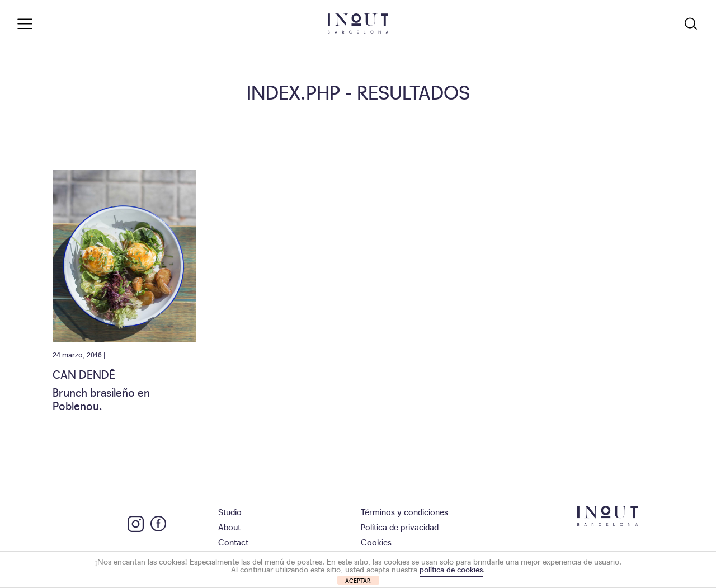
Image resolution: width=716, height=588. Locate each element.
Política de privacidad (400, 527)
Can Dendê (84, 374)
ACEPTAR (358, 580)
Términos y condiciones (404, 512)
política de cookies (451, 569)
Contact (233, 542)
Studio (230, 512)
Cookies (376, 542)
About (229, 527)
